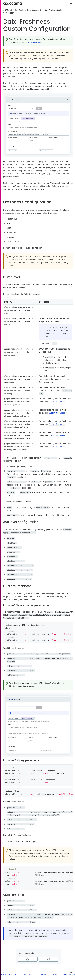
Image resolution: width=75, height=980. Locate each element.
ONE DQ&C (8, 10)
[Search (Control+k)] (66, 3)
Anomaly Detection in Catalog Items (57, 975)
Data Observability (35, 10)
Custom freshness (57, 402)
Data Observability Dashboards (17, 975)
